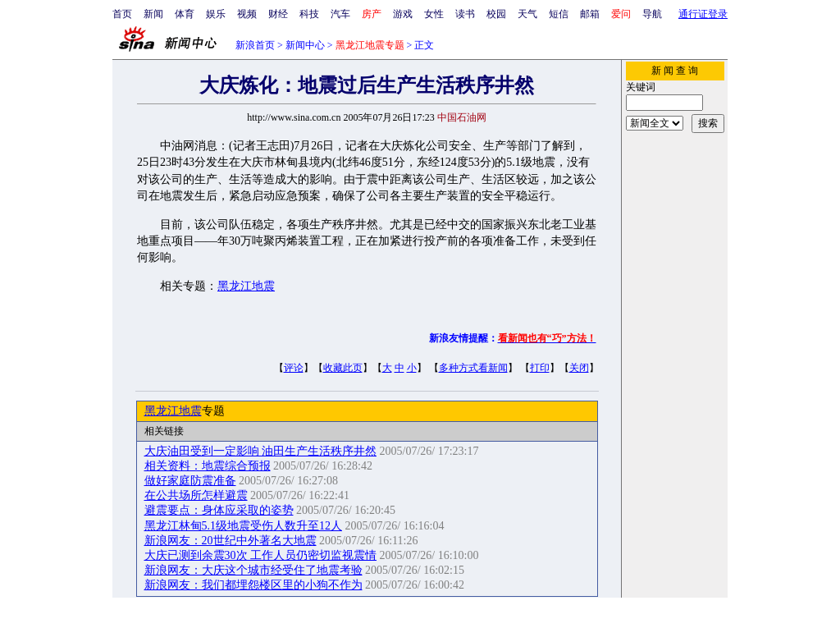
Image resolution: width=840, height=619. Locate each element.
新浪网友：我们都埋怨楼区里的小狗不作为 (253, 585)
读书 (465, 14)
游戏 (403, 14)
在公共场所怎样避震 (196, 495)
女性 (434, 14)
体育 (185, 14)
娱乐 (216, 14)
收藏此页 (343, 368)
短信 (559, 14)
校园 (496, 14)
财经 (278, 14)
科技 (309, 14)
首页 (122, 14)
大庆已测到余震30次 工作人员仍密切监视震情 (261, 555)
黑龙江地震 (246, 286)
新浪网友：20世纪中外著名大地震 (231, 541)
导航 (652, 14)
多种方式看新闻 (473, 368)
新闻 (153, 14)
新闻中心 (305, 45)
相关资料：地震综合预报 (208, 466)
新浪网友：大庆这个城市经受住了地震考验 (253, 570)
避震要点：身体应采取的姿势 (219, 510)
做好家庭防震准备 (190, 481)
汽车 (340, 14)
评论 (294, 368)
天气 (527, 14)
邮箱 (590, 14)
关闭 (579, 368)
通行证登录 (703, 14)
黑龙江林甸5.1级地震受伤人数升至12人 (244, 526)
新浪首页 (255, 45)
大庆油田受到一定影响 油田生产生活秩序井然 (261, 451)
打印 (540, 368)
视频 (247, 14)
